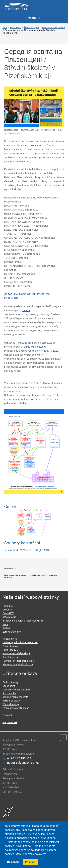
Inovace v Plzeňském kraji (16, 653)
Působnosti (16, 28)
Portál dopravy (10, 646)
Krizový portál (10, 639)
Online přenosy (10, 682)
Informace (10, 568)
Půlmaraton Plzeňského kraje (18, 661)
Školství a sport (31, 28)
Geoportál (8, 610)
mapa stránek (10, 722)
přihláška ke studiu (35, 347)
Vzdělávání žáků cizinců (53, 28)
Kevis (5, 624)
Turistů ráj (8, 606)
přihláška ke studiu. (15, 403)
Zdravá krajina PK (12, 632)
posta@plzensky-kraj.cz (23, 763)
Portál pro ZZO (10, 650)
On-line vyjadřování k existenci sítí (20, 642)
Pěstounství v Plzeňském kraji (18, 665)
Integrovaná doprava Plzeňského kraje (23, 621)
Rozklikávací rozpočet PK (16, 697)
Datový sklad (9, 617)
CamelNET (8, 613)
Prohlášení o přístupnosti (16, 708)
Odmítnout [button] (13, 862)
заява (19, 391)
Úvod (5, 28)
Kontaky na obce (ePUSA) (16, 690)
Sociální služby (10, 657)
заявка (26, 310)
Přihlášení (8, 715)
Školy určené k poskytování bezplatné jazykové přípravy (31, 576)
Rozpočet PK (9, 693)
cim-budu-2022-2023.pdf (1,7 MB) (29, 550)
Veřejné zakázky (11, 701)
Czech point (9, 686)
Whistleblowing (11, 704)
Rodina (6, 628)
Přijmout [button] (30, 862)
